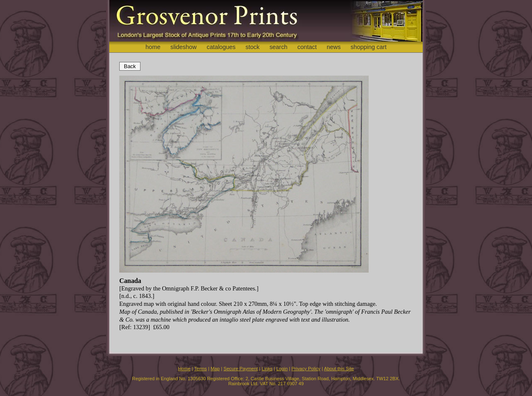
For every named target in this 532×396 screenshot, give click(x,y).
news (334, 47)
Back (130, 66)
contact (307, 47)
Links (267, 369)
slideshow (183, 47)
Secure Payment (241, 369)
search (278, 47)
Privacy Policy (306, 369)
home (153, 47)
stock (253, 47)
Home (184, 369)
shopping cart (369, 47)
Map (215, 369)
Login (282, 369)
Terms (200, 369)
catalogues (221, 47)
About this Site (339, 369)
